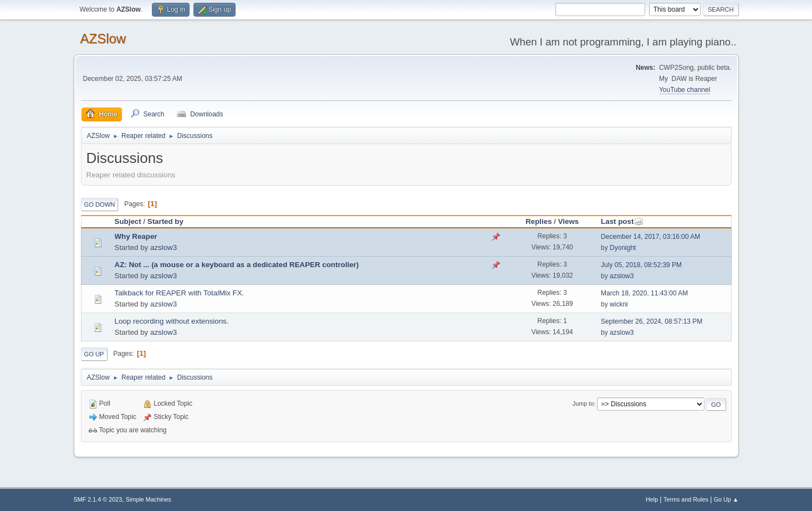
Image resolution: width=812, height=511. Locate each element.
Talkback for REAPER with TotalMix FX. (180, 293)
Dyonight (623, 248)
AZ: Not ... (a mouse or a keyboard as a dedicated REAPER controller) (237, 265)
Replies (538, 221)
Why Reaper (136, 236)
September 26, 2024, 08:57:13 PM (652, 321)
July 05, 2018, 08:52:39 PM (641, 265)
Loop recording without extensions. (172, 321)
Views (569, 221)
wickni (619, 304)
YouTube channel (685, 90)
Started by (165, 221)
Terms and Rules (686, 499)
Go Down (100, 205)
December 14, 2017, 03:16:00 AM (650, 237)
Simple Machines (149, 499)
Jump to (583, 404)
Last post (622, 221)
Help (652, 499)
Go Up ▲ (726, 499)
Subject (128, 221)
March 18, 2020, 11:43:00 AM (644, 293)
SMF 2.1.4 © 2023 (98, 499)
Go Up (94, 354)
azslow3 (164, 247)
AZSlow (103, 39)
